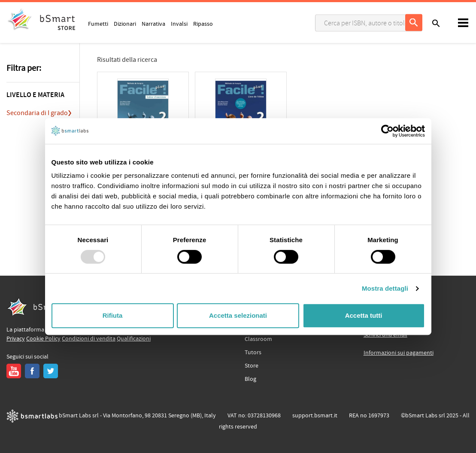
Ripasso (203, 24)
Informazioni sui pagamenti (399, 353)
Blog (250, 379)
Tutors (253, 353)
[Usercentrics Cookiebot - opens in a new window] (387, 131)
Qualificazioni (134, 339)
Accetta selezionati (238, 315)
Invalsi (179, 24)
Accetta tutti (364, 315)
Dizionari (125, 24)
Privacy (16, 339)
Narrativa (153, 24)
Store (252, 366)
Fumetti (98, 24)
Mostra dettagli (385, 288)
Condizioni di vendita (89, 339)
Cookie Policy (43, 339)
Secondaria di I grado (37, 113)
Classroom (258, 339)
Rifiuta (113, 315)
